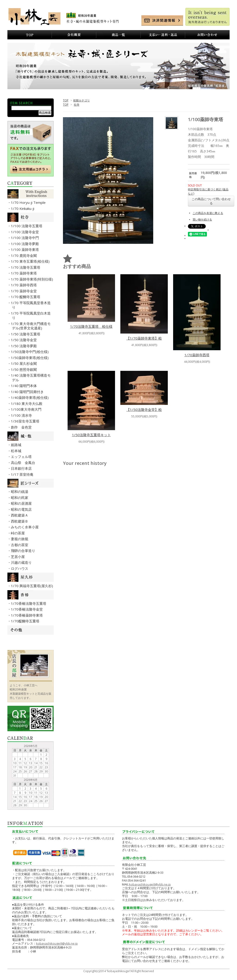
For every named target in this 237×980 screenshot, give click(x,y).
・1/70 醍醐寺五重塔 (26, 297)
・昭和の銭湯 (20, 492)
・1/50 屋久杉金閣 (24, 363)
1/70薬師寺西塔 (197, 355)
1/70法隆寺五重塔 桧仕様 (91, 326)
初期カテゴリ (81, 100)
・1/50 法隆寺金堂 (24, 340)
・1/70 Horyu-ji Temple (29, 202)
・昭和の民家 (20, 498)
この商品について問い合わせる (211, 201)
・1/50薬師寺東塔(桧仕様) (30, 358)
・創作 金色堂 (22, 427)
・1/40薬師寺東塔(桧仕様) (30, 397)
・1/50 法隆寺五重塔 (26, 334)
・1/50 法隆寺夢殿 (24, 346)
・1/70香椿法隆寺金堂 (27, 609)
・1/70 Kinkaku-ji (23, 208)
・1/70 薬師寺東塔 (24, 273)
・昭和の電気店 (22, 509)
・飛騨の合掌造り (24, 551)
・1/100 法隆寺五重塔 (27, 226)
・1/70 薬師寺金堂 (24, 291)
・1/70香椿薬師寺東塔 (27, 615)
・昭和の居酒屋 (22, 503)
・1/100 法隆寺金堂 (25, 232)
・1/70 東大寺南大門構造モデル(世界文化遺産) (31, 326)
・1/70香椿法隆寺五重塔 (29, 603)
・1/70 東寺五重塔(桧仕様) (31, 261)
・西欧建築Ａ (20, 515)
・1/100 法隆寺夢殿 (25, 244)
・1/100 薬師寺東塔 (25, 249)
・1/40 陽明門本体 (24, 386)
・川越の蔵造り (22, 562)
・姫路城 (17, 445)
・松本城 (17, 451)
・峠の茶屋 (18, 533)
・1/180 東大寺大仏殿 (27, 403)
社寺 (77, 105)
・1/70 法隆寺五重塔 (26, 267)
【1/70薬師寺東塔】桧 (144, 338)
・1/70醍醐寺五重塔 (26, 621)
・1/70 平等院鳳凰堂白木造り (31, 315)
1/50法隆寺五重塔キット (91, 435)
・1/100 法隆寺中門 (25, 238)
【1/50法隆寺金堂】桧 (144, 410)
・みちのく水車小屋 (25, 527)
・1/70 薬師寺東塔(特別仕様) (33, 279)
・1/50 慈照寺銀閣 (24, 369)
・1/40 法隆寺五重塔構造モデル (31, 378)
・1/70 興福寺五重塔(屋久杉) (33, 586)
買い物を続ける (202, 219)
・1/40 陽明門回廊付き (28, 392)
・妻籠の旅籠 (20, 539)
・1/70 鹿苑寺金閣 (24, 255)
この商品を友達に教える (208, 213)
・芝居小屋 (18, 557)
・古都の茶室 (20, 545)
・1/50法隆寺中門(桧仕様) (30, 352)
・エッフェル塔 (22, 457)
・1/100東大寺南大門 (27, 409)
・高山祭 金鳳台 (24, 463)
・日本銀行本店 (22, 468)
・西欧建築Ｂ (20, 521)
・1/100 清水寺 (22, 415)
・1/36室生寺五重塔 (26, 421)
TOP (66, 100)
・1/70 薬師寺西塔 (24, 285)
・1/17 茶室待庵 (23, 474)
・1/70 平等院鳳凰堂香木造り (31, 305)
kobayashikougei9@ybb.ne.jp (57, 943)
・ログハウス (20, 568)
